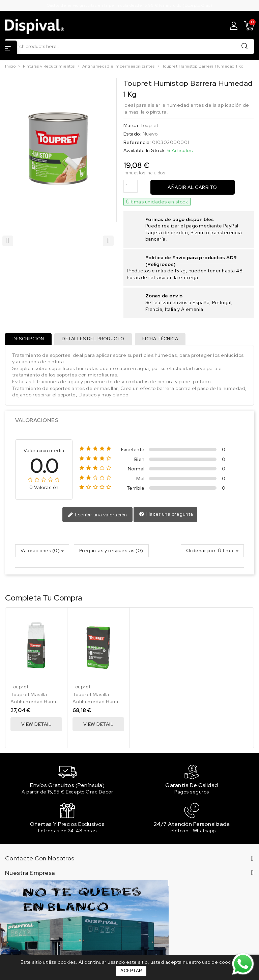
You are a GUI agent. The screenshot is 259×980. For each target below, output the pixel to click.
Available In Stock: (145, 150)
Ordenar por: (202, 552)
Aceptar (131, 971)
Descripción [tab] (29, 339)
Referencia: (137, 142)
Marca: (131, 125)
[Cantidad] (131, 186)
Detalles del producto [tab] (95, 339)
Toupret (149, 125)
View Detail (36, 726)
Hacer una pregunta (166, 516)
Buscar (244, 46)
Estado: (133, 134)
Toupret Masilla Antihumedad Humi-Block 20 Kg (97, 703)
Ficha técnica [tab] (163, 339)
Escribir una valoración (97, 516)
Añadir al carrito (192, 187)
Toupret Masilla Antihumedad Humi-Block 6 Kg (35, 703)
